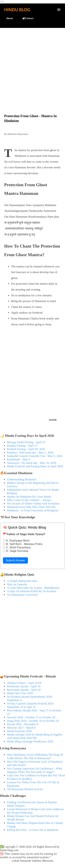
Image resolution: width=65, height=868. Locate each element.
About (8, 18)
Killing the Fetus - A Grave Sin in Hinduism (33, 830)
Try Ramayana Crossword (22, 595)
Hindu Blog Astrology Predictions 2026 (30, 741)
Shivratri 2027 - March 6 (21, 728)
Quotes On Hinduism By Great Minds (29, 497)
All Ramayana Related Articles (25, 789)
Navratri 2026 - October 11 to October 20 (31, 717)
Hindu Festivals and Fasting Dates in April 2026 (35, 466)
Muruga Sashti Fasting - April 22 (26, 442)
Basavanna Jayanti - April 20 (24, 690)
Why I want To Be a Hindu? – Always (29, 500)
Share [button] (53, 420)
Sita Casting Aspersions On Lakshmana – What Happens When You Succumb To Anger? (35, 770)
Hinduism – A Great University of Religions (33, 510)
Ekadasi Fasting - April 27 (22, 446)
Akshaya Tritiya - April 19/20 (24, 683)
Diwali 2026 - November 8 (23, 724)
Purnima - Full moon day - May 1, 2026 (30, 453)
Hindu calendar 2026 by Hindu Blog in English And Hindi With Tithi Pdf (34, 736)
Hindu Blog (17, 10)
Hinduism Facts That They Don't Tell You (31, 507)
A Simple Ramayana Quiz (22, 581)
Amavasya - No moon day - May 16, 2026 (32, 463)
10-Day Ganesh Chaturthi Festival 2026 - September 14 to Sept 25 (31, 705)
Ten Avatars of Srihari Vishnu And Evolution (33, 504)
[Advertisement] (32, 64)
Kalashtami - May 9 (19, 459)
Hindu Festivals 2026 (19, 731)
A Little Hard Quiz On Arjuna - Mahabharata (33, 588)
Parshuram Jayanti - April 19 (24, 686)
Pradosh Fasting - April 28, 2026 (26, 449)
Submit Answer (15, 560)
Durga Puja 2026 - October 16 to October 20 (33, 721)
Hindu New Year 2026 (20, 693)
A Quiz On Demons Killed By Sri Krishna (32, 591)
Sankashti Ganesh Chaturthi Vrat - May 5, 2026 (35, 456)
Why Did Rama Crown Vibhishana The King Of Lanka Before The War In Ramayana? (35, 756)
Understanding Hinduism (22, 479)
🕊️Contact (26, 18)
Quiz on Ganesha (17, 584)
